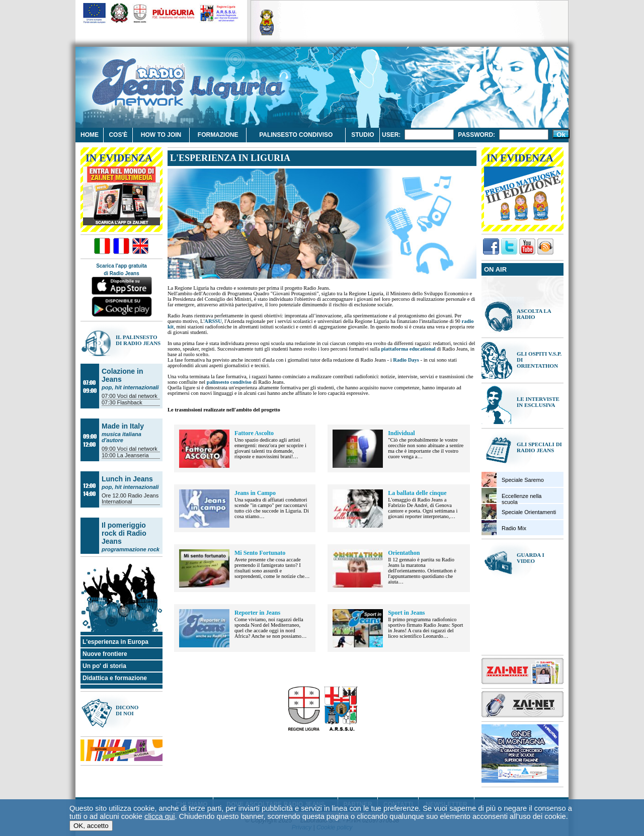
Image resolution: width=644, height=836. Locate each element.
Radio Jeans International (130, 498)
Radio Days (406, 360)
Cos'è (118, 135)
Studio (363, 135)
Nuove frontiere (105, 654)
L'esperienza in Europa (115, 642)
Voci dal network (137, 396)
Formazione (218, 135)
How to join (161, 135)
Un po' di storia (104, 666)
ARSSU (213, 321)
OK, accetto (91, 827)
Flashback (130, 402)
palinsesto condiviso (229, 382)
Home (90, 135)
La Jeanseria (133, 455)
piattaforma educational (408, 349)
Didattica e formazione (115, 678)
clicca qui (159, 817)
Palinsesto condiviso (296, 135)
